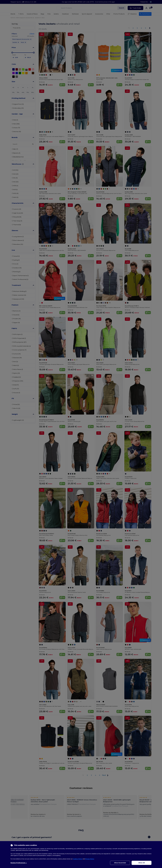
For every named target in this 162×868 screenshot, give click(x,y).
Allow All (142, 863)
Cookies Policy (78, 859)
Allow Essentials (120, 863)
